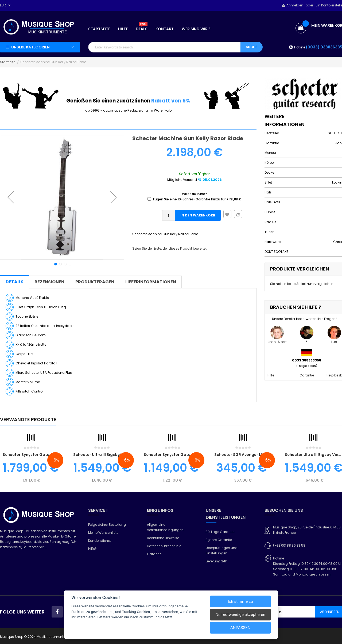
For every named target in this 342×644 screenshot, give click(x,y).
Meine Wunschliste (103, 533)
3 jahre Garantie (219, 540)
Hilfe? (92, 549)
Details (15, 282)
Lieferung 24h (217, 561)
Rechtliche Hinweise (163, 538)
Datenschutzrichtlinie (164, 546)
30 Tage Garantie (220, 532)
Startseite (8, 62)
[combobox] (164, 47)
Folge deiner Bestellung (107, 525)
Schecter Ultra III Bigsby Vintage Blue (109, 455)
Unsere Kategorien (30, 47)
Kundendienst (100, 541)
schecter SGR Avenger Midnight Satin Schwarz (260, 455)
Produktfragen (95, 282)
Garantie (307, 375)
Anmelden (295, 5)
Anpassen (240, 628)
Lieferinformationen (151, 282)
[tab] (15, 282)
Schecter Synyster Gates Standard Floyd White (190, 455)
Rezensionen (49, 282)
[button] (11, 197)
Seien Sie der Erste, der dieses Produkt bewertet (169, 248)
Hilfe (271, 375)
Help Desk (334, 375)
